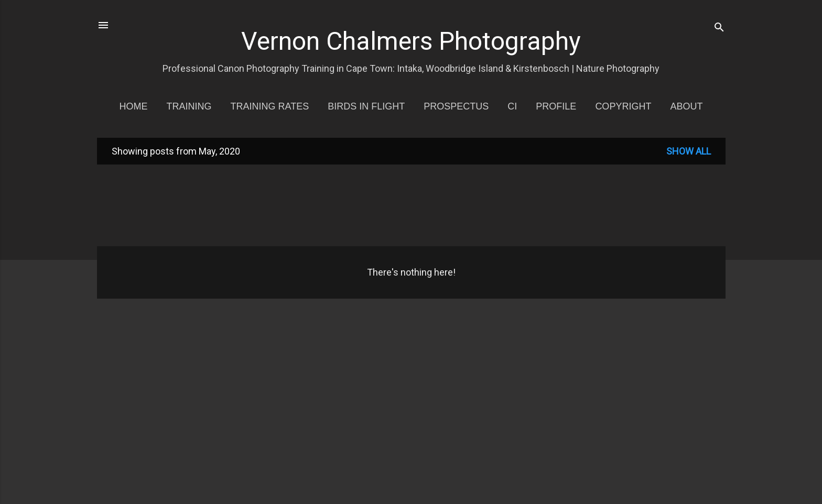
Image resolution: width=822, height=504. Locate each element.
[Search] (719, 29)
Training (189, 106)
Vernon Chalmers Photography (411, 41)
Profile (556, 106)
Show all (689, 151)
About (686, 106)
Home (134, 106)
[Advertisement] (412, 204)
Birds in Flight (366, 106)
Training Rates (270, 106)
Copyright (623, 106)
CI (512, 106)
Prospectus (456, 106)
